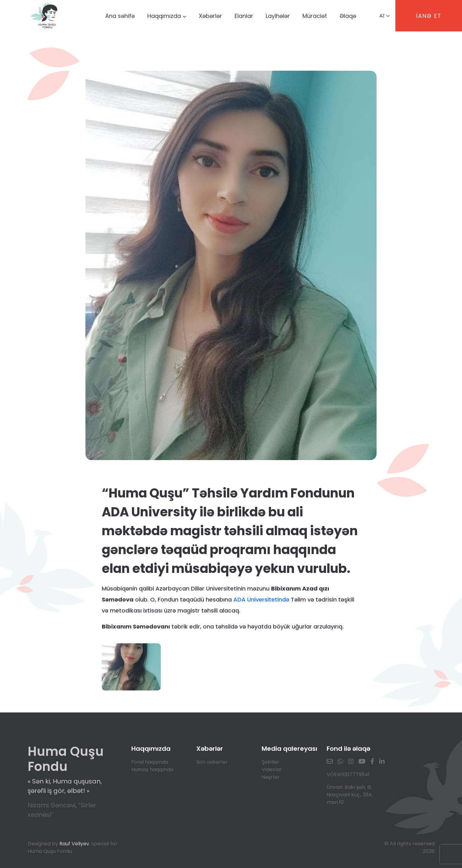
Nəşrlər (271, 777)
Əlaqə (348, 16)
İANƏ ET (429, 16)
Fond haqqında (150, 762)
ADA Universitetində (261, 599)
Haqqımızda (167, 16)
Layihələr (278, 16)
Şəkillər (270, 762)
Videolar (272, 769)
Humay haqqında (152, 769)
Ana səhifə (120, 16)
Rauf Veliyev (74, 844)
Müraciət (315, 16)
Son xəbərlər (212, 762)
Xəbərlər (210, 16)
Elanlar (244, 16)
